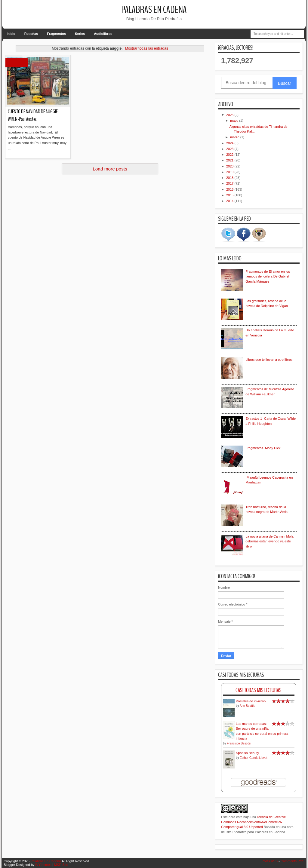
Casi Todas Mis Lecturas (259, 690)
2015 (230, 195)
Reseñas (31, 34)
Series (80, 34)
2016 (230, 189)
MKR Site (61, 865)
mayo (235, 121)
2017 (230, 183)
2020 (230, 166)
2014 (230, 201)
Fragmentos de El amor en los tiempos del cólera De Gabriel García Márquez (268, 276)
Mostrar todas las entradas (147, 48)
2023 (230, 149)
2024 (230, 143)
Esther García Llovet (253, 758)
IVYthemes (43, 865)
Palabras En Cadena (154, 10)
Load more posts (110, 169)
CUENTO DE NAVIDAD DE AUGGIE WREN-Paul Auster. (33, 115)
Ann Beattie (248, 706)
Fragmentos (56, 34)
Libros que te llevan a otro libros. (269, 360)
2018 (230, 178)
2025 (230, 115)
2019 (230, 172)
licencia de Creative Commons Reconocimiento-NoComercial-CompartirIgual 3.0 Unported (253, 822)
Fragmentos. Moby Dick (263, 448)
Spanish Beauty (247, 753)
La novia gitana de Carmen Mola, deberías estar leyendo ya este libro (270, 541)
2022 (230, 155)
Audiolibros (103, 34)
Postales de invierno (251, 701)
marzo (235, 137)
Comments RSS (293, 861)
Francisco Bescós (239, 743)
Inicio (11, 34)
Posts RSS (270, 861)
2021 (230, 160)
